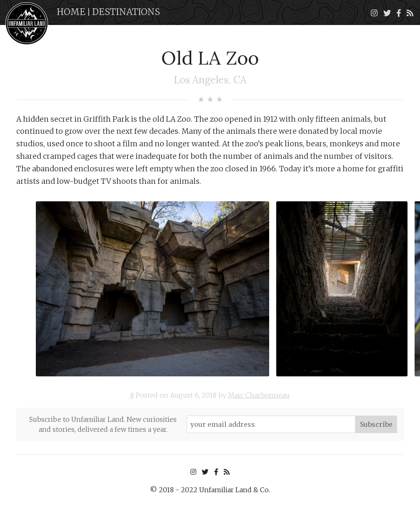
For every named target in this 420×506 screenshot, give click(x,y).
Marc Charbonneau (259, 395)
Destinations (126, 12)
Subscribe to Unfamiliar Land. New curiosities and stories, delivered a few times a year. (103, 424)
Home (71, 12)
